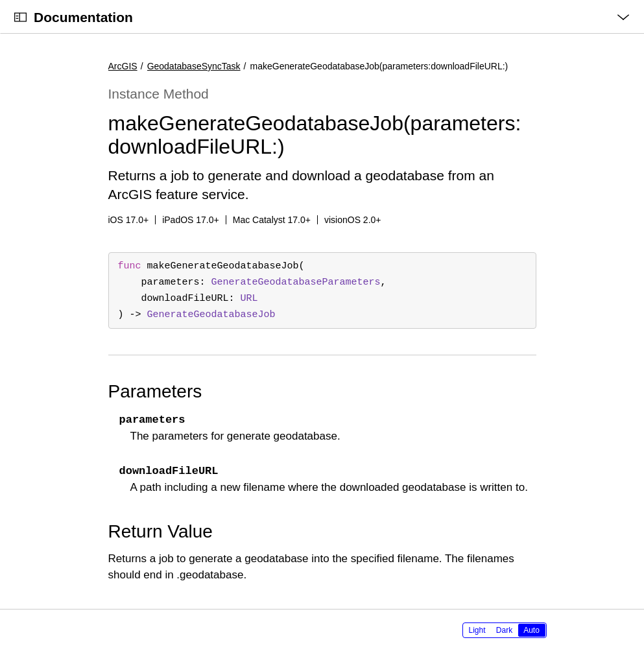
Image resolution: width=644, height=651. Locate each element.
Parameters (155, 391)
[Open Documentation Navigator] (20, 17)
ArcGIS (123, 66)
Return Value (161, 531)
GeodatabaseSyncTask (194, 66)
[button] (0, 0)
